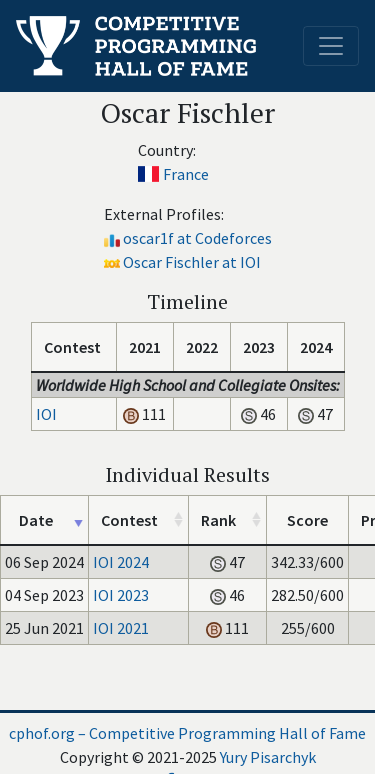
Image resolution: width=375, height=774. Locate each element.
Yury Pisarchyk (268, 757)
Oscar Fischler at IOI (192, 262)
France (186, 174)
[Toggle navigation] (331, 46)
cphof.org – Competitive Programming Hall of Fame (187, 733)
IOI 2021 (121, 628)
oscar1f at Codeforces (197, 238)
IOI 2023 (121, 595)
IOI (46, 414)
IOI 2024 (121, 562)
